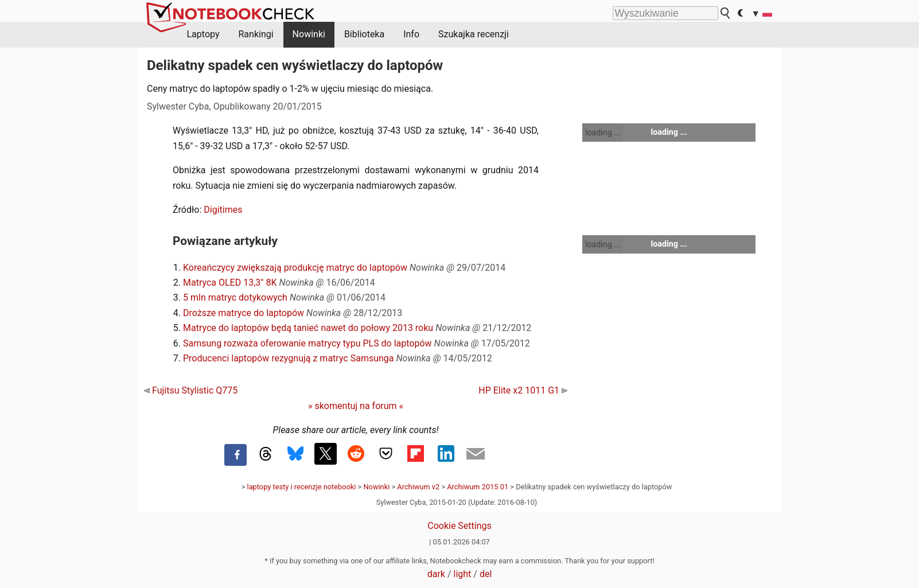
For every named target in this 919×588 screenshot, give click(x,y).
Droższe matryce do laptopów (244, 313)
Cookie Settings (459, 526)
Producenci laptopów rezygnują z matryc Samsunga (289, 358)
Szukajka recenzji (474, 34)
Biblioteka (364, 34)
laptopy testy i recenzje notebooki (302, 487)
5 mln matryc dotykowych (235, 297)
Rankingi (256, 34)
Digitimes (223, 210)
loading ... (603, 133)
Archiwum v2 (418, 487)
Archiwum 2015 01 (478, 487)
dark (436, 574)
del (486, 574)
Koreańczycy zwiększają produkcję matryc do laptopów (295, 268)
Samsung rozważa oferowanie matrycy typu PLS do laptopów (307, 343)
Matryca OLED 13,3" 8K (230, 283)
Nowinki (309, 34)
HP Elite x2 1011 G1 (523, 390)
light (463, 574)
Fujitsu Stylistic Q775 (191, 390)
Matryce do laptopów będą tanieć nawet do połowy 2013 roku (308, 328)
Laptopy (203, 34)
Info (411, 34)
